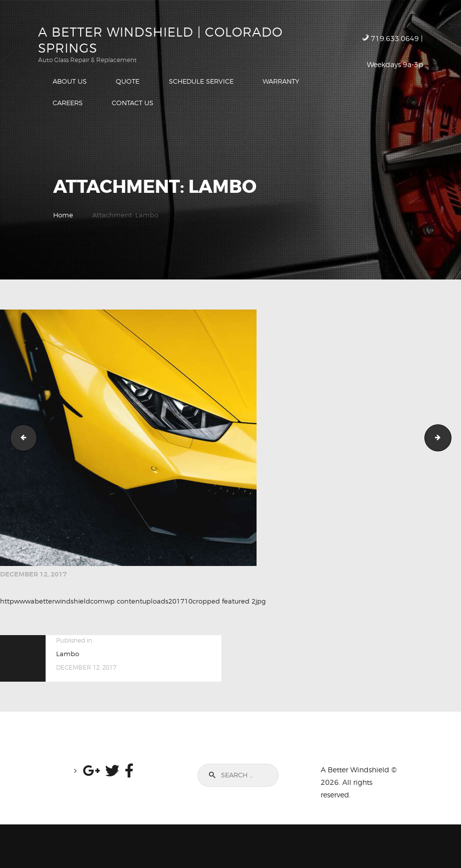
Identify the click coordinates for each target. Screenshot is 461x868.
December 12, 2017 (33, 574)
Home (63, 215)
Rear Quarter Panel (21, 438)
